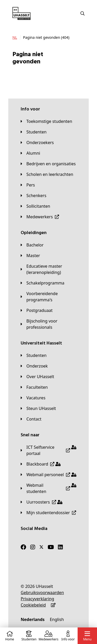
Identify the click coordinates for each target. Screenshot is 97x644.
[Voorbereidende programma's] (48, 297)
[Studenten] (34, 132)
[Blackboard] (41, 464)
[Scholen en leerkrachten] (47, 174)
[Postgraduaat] (37, 310)
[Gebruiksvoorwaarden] (42, 593)
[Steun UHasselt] (38, 408)
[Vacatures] (33, 398)
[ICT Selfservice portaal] (48, 450)
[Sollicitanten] (35, 206)
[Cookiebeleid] (33, 605)
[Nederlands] (33, 619)
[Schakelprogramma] (43, 283)
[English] (57, 619)
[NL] (15, 38)
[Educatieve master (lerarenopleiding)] (48, 269)
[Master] (30, 256)
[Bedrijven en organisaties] (48, 164)
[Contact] (31, 419)
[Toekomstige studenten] (46, 121)
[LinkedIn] (60, 547)
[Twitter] (41, 547)
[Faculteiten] (34, 387)
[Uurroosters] (42, 502)
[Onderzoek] (34, 366)
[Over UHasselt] (37, 377)
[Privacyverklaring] (37, 599)
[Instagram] (33, 547)
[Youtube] (51, 547)
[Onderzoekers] (37, 143)
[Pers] (28, 185)
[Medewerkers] (40, 217)
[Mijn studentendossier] (48, 513)
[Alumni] (30, 153)
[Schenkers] (33, 196)
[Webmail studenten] (48, 488)
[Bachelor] (32, 245)
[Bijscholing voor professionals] (48, 324)
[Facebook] (23, 547)
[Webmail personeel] (48, 475)
